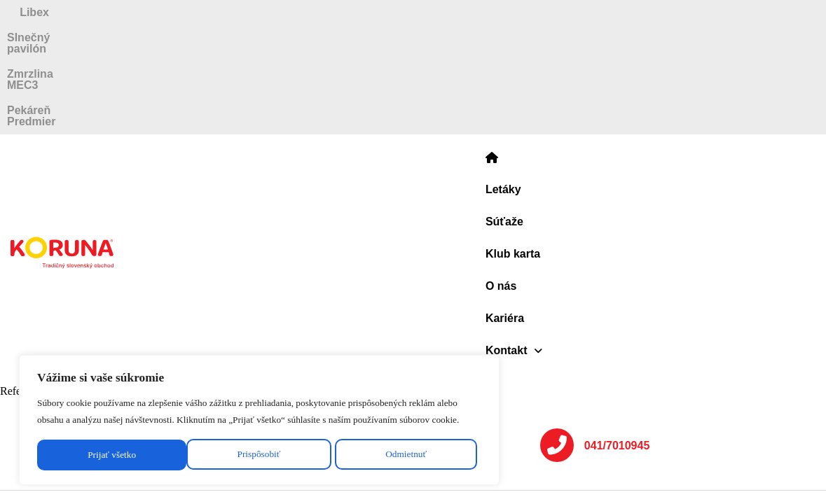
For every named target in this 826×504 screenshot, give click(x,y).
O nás (518, 53)
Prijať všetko (272, 446)
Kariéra (574, 53)
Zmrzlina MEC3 (490, 12)
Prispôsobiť (89, 446)
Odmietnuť (179, 446)
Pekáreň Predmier (711, 12)
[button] (643, 53)
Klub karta (455, 53)
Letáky (330, 53)
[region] (182, 394)
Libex (82, 12)
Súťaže (387, 53)
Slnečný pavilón (273, 12)
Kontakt (643, 53)
